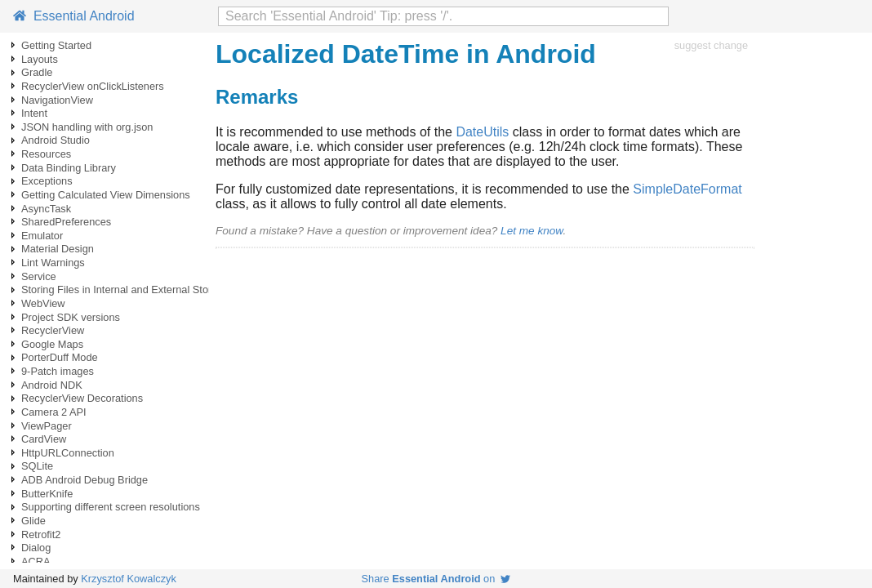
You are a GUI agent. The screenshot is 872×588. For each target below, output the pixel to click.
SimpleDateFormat (687, 189)
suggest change (711, 45)
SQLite (37, 466)
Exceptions (47, 181)
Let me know (532, 231)
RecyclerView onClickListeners (93, 86)
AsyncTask (46, 209)
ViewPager (47, 426)
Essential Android (74, 16)
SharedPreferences (66, 222)
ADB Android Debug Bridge (85, 480)
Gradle (37, 72)
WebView (43, 303)
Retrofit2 (41, 535)
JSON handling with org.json (87, 127)
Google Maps (52, 344)
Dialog (36, 548)
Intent (34, 113)
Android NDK (52, 385)
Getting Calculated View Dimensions (106, 195)
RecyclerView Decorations (82, 398)
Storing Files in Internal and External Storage (125, 290)
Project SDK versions (71, 317)
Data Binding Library (69, 168)
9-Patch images (58, 371)
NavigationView (57, 100)
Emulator (42, 236)
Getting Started (56, 45)
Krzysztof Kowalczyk (129, 579)
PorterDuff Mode (60, 357)
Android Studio (56, 140)
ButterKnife (47, 494)
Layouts (40, 59)
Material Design (58, 249)
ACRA (36, 561)
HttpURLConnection (68, 453)
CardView (44, 439)
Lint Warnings (53, 263)
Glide (33, 521)
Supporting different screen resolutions (111, 507)
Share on (436, 579)
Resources (46, 154)
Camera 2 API (54, 412)
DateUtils (482, 132)
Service (39, 276)
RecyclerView (53, 330)
